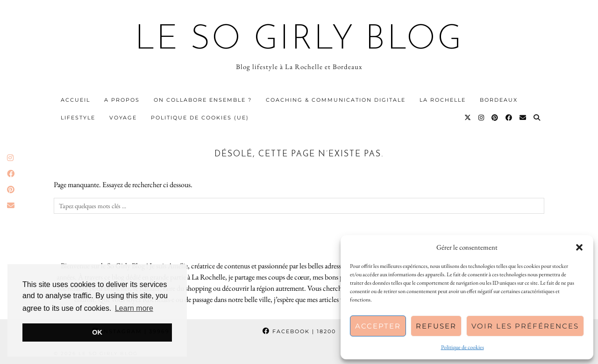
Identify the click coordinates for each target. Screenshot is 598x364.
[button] (579, 247)
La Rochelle (443, 100)
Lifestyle (78, 118)
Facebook (299, 331)
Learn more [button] (134, 308)
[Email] (523, 118)
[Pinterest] (495, 118)
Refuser (436, 326)
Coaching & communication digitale (336, 100)
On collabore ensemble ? (203, 100)
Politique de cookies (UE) (200, 118)
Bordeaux (499, 100)
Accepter (378, 326)
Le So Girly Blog (299, 40)
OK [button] (97, 332)
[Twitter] (468, 118)
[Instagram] (482, 118)
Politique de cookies (463, 347)
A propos (122, 100)
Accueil (75, 100)
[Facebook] (509, 118)
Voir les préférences (525, 326)
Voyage (123, 118)
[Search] (537, 118)
